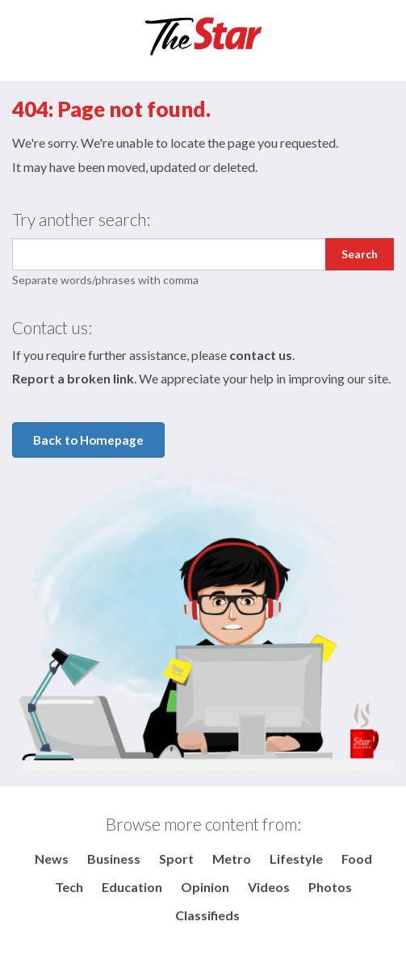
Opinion (205, 887)
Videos (269, 887)
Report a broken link (73, 378)
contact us (261, 355)
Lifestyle (296, 859)
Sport (176, 859)
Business (114, 859)
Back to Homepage (88, 440)
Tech (69, 887)
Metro (232, 859)
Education (132, 887)
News (52, 859)
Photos (330, 887)
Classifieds (207, 915)
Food (357, 859)
